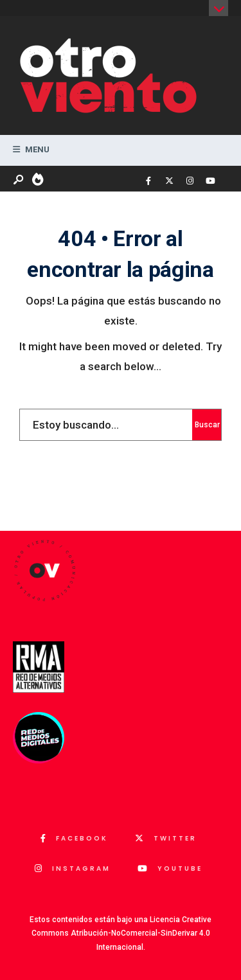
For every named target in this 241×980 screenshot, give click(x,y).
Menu (31, 149)
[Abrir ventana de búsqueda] (19, 180)
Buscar (207, 425)
